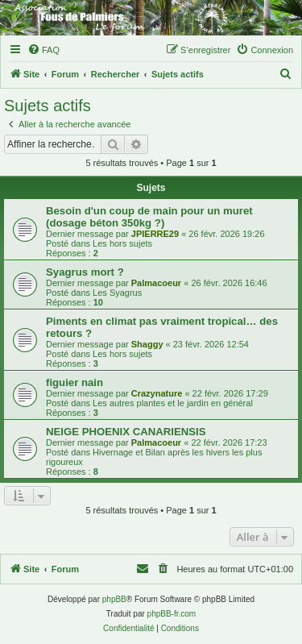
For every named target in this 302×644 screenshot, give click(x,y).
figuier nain (74, 382)
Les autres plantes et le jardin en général (173, 403)
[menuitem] (43, 50)
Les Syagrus (117, 293)
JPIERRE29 (155, 234)
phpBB (114, 599)
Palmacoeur (156, 283)
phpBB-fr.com (172, 614)
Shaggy (147, 344)
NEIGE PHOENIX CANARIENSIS (126, 432)
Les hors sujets (122, 243)
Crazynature (157, 393)
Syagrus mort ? (85, 272)
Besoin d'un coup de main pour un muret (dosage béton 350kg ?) (149, 217)
